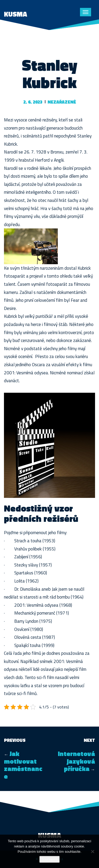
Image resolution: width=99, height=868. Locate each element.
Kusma (16, 14)
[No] (92, 851)
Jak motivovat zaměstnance (23, 765)
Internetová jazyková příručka (76, 761)
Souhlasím (49, 859)
